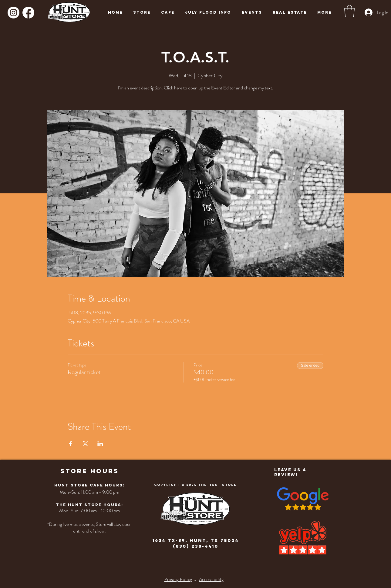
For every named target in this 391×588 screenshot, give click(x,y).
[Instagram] (13, 13)
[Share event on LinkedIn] (100, 444)
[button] (349, 11)
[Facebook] (28, 13)
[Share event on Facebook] (71, 444)
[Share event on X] (85, 444)
